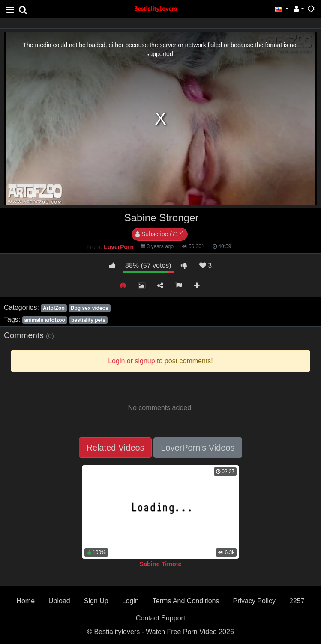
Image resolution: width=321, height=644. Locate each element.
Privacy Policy (254, 601)
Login (130, 601)
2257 (297, 601)
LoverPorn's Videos (198, 448)
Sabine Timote (160, 564)
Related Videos (115, 448)
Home (25, 601)
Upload (59, 601)
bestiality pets (88, 320)
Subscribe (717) (160, 234)
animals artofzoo (44, 320)
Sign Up (96, 601)
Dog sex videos (90, 308)
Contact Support (161, 618)
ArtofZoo (54, 308)
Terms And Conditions (186, 601)
